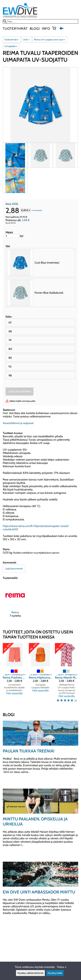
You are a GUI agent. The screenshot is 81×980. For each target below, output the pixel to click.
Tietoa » (61, 967)
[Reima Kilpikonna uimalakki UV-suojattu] (40, 674)
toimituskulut (37, 211)
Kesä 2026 (12, 204)
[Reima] (15, 603)
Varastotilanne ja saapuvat (18, 423)
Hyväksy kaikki (55, 973)
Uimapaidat (11, 46)
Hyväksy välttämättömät (30, 973)
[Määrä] (12, 236)
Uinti (26, 40)
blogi (35, 28)
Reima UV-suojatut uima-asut (50, 40)
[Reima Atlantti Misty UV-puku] (67, 674)
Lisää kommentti (14, 569)
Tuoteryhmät (15, 28)
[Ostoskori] (56, 28)
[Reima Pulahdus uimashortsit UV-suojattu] (14, 674)
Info (46, 28)
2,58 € (26, 220)
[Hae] (40, 21)
